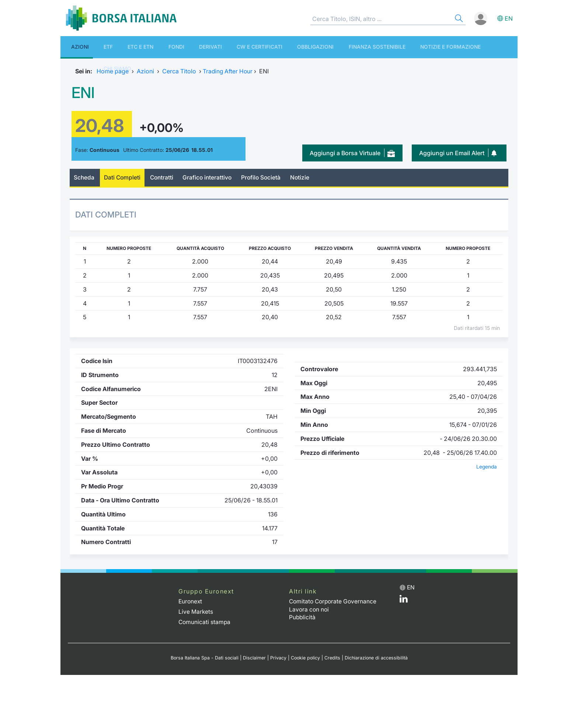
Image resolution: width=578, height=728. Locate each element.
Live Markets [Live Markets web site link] (196, 612)
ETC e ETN (119, 47)
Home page (113, 71)
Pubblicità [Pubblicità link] (303, 617)
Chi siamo (438, 47)
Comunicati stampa (205, 622)
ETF (94, 47)
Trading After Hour (228, 71)
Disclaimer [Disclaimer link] (254, 658)
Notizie (306, 178)
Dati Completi (123, 178)
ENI (84, 92)
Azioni (73, 47)
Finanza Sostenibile (320, 47)
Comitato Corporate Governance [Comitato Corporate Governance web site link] (334, 602)
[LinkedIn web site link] (404, 601)
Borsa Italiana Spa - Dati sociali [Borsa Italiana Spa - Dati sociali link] (203, 658)
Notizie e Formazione (387, 47)
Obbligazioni (265, 47)
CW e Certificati (216, 47)
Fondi (148, 47)
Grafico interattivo (211, 178)
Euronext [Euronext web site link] (191, 602)
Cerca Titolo (179, 71)
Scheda (84, 178)
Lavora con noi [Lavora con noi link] (309, 609)
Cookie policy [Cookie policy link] (305, 658)
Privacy (278, 658)
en (509, 18)
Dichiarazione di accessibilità (377, 658)
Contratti (164, 178)
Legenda (486, 467)
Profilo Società (266, 178)
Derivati (175, 47)
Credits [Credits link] (333, 658)
